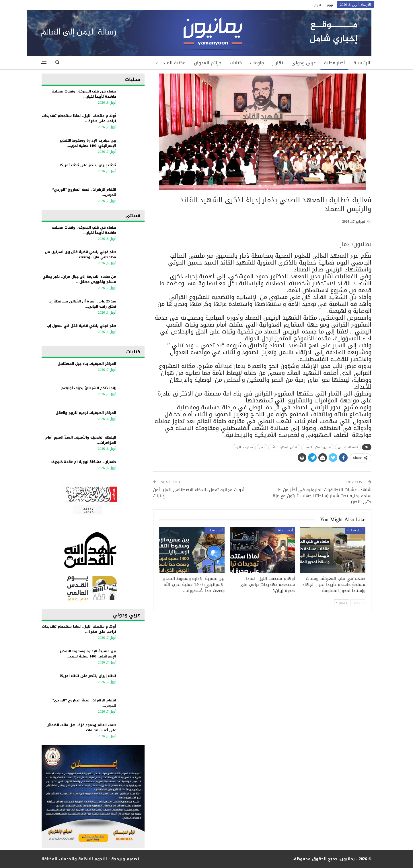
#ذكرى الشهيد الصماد (318, 447)
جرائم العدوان (208, 63)
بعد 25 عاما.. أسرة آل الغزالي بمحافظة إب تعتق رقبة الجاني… (82, 304)
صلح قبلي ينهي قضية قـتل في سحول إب (82, 326)
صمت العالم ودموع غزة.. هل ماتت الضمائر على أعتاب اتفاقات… (82, 728)
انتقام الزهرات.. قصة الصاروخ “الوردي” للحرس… (84, 192)
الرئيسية (362, 63)
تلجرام (318, 5)
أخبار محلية (335, 63)
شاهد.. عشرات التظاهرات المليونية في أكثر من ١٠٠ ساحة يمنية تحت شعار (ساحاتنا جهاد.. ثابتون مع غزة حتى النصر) (322, 496)
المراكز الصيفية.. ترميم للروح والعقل (86, 413)
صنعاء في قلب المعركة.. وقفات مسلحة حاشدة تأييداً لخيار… (84, 94)
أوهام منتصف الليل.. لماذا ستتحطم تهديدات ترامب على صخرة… (79, 118)
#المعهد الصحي (348, 447)
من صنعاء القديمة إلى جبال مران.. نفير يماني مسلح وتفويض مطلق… (79, 279)
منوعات (257, 63)
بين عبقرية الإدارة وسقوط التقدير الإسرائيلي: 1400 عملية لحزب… (88, 143)
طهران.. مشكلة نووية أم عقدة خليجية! (84, 462)
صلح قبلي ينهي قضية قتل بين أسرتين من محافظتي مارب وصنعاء (81, 254)
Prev (358, 603)
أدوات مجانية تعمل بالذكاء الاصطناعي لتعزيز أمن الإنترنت (199, 493)
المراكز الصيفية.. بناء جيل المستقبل (87, 364)
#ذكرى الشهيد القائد (284, 447)
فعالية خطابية (244, 447)
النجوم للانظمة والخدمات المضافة (74, 859)
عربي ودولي (304, 63)
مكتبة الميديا (173, 63)
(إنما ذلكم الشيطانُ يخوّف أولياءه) (88, 388)
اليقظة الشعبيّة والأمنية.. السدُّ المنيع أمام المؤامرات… (81, 440)
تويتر (330, 5)
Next (342, 603)
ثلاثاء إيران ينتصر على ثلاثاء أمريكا (88, 165)
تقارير (278, 63)
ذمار (262, 447)
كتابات (236, 63)
